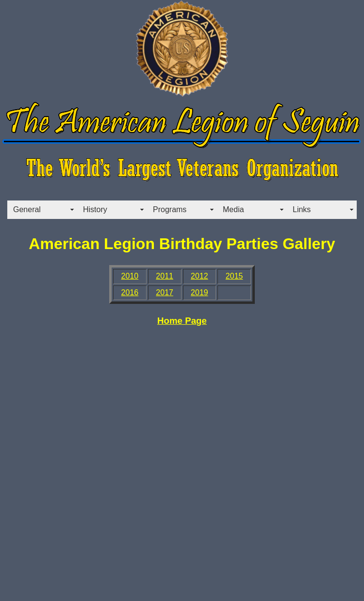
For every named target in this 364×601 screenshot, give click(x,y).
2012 (199, 276)
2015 (234, 276)
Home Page (182, 321)
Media (233, 209)
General (27, 209)
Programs (170, 209)
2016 (130, 292)
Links (302, 209)
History (95, 209)
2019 (199, 292)
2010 (130, 276)
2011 (165, 276)
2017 (165, 292)
